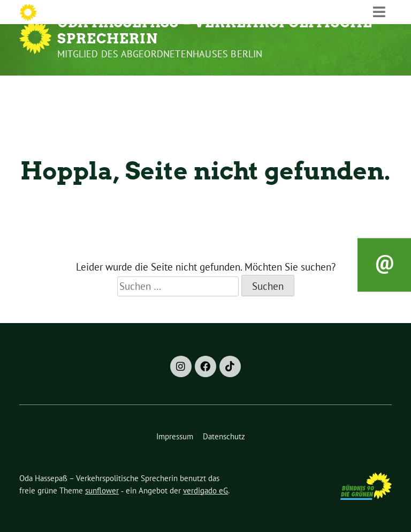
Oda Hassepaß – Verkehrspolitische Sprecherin (215, 31)
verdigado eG (205, 490)
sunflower (102, 490)
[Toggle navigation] (379, 87)
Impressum (175, 436)
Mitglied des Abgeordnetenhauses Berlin (160, 54)
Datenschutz (224, 436)
